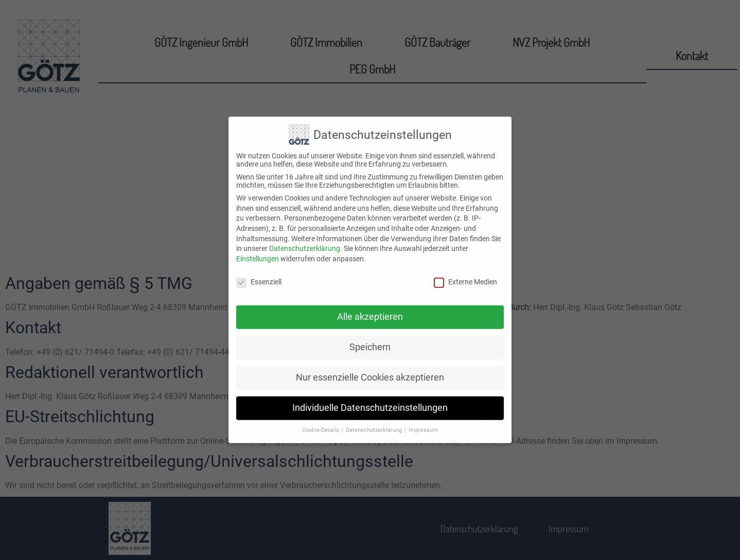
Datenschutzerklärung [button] (375, 421)
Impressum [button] (423, 421)
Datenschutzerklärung (305, 239)
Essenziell (259, 272)
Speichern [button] (370, 338)
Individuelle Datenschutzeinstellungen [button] (370, 399)
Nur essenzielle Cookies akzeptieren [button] (370, 368)
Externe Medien (465, 272)
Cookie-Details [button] (321, 421)
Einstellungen (258, 249)
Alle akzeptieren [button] (370, 308)
